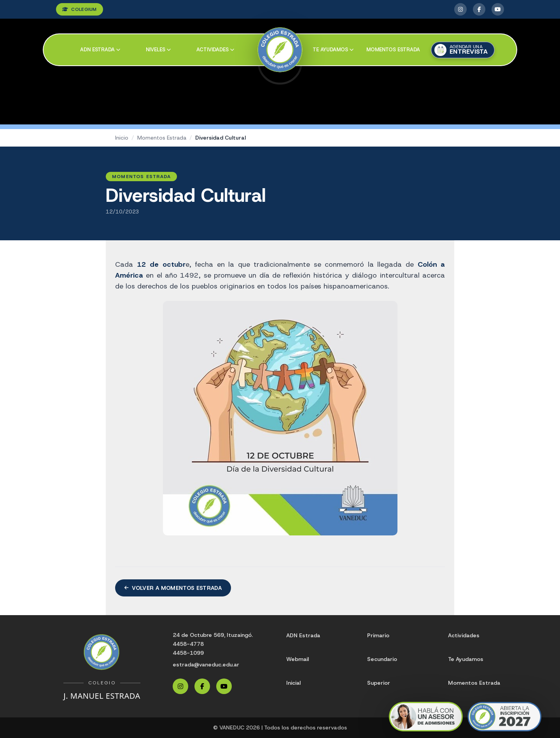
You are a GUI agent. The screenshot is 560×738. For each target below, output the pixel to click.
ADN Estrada (100, 50)
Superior (379, 683)
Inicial (293, 683)
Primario (378, 635)
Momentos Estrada (393, 50)
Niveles (158, 50)
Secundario (382, 659)
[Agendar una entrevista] (463, 50)
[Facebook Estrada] (479, 9)
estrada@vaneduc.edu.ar (206, 665)
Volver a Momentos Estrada (173, 588)
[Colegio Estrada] (280, 50)
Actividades (215, 50)
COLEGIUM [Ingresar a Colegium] (80, 9)
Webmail (297, 659)
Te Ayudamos (466, 659)
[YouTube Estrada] (498, 9)
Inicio (122, 138)
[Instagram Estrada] (460, 9)
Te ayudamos (333, 50)
